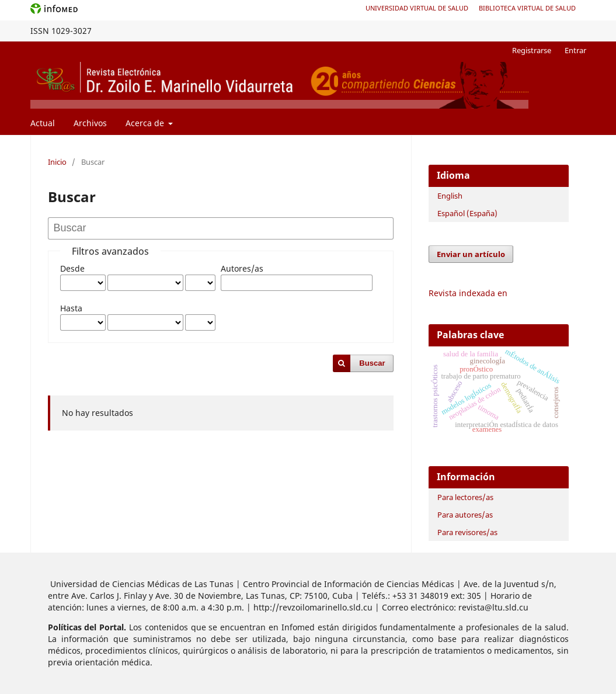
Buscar (372, 363)
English (450, 196)
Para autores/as (465, 515)
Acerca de (146, 123)
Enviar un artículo (471, 254)
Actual (43, 123)
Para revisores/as (467, 532)
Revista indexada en (468, 293)
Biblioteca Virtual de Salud (527, 8)
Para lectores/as (465, 497)
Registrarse (532, 50)
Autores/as (242, 268)
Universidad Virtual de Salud (417, 8)
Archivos (90, 123)
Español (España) (467, 213)
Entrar (575, 50)
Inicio (57, 162)
